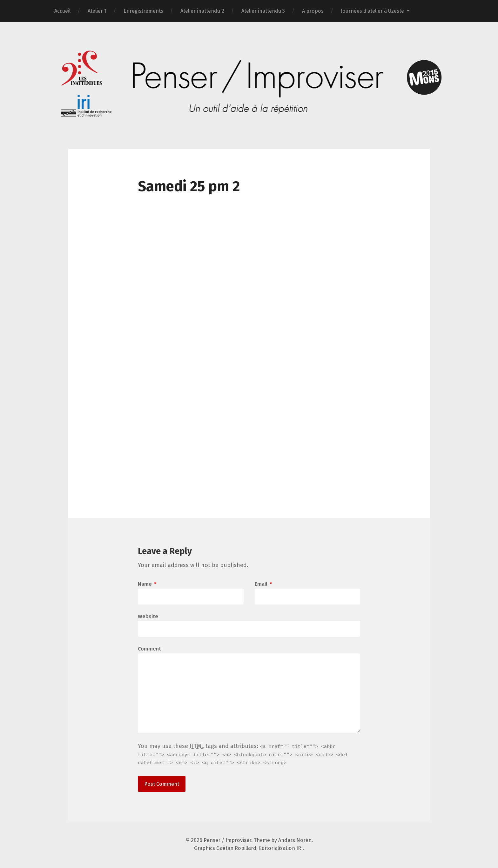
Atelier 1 (97, 11)
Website (148, 616)
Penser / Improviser (227, 840)
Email (263, 584)
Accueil (62, 11)
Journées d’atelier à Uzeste (372, 11)
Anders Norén (295, 840)
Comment (149, 649)
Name (147, 584)
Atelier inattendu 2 (202, 11)
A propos (313, 11)
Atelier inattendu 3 (263, 11)
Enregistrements (143, 11)
